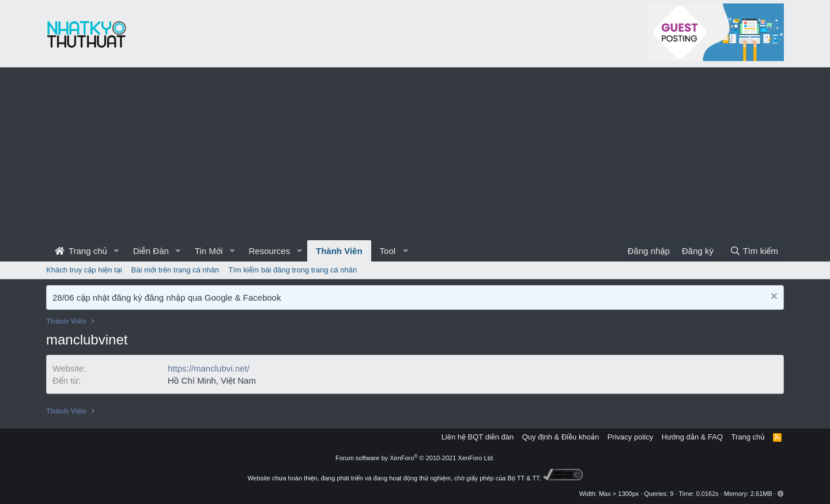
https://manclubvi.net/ (209, 368)
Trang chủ (81, 251)
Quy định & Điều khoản (561, 437)
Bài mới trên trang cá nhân (176, 270)
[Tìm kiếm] (754, 251)
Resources (269, 251)
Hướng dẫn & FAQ (692, 437)
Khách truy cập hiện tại (84, 270)
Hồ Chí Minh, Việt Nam (212, 380)
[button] (116, 251)
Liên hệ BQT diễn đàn (478, 437)
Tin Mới (209, 251)
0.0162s (708, 494)
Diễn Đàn (151, 251)
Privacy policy (630, 437)
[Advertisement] (415, 154)
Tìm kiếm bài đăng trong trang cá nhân (293, 270)
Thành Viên (339, 251)
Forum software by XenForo (415, 458)
